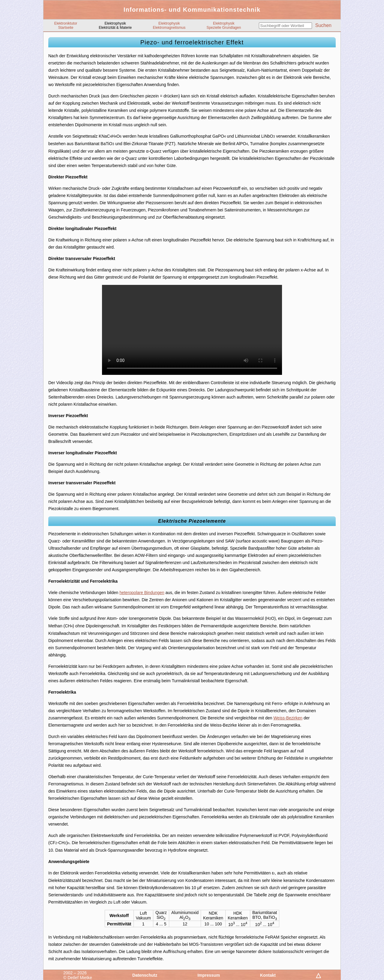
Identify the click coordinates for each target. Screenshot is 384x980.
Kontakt (268, 975)
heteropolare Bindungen (142, 593)
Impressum (209, 975)
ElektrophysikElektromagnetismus (169, 25)
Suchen (323, 25)
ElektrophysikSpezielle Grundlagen (224, 25)
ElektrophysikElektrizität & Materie (115, 25)
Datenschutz (145, 975)
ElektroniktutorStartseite (66, 25)
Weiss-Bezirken (288, 718)
